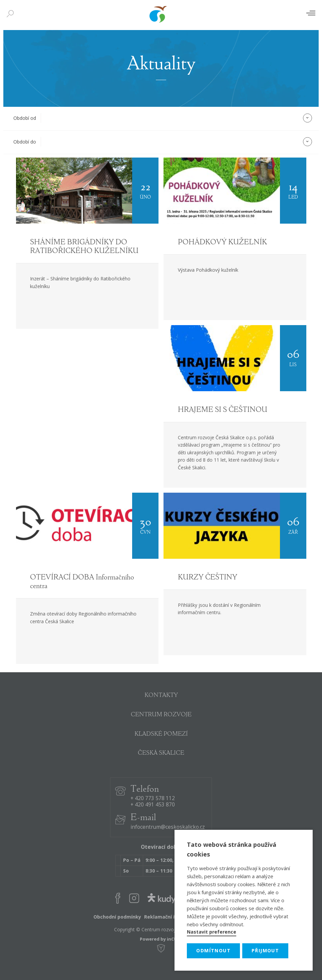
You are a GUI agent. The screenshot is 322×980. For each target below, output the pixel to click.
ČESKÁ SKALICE (161, 753)
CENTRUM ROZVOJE (161, 715)
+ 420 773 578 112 (153, 799)
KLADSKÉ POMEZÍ (161, 734)
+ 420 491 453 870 (153, 805)
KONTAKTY (161, 696)
